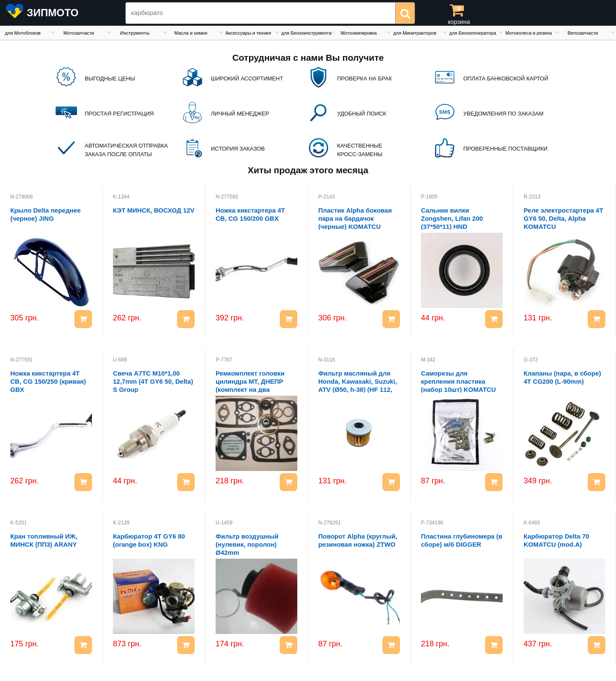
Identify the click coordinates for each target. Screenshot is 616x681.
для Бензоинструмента (307, 33)
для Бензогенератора (473, 33)
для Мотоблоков (22, 33)
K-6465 (532, 523)
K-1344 (121, 197)
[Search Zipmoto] (261, 13)
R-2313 (532, 197)
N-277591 (22, 360)
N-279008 (22, 197)
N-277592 (227, 197)
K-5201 (19, 523)
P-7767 (224, 360)
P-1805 (429, 197)
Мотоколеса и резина (529, 33)
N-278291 (330, 523)
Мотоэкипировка (359, 33)
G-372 (531, 360)
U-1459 (224, 523)
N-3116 (327, 360)
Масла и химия (191, 33)
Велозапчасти (583, 33)
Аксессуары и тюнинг (249, 33)
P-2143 (327, 197)
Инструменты (135, 33)
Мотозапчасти (79, 33)
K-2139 (121, 523)
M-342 (428, 360)
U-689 (120, 360)
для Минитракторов (415, 33)
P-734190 (432, 523)
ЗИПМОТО (53, 13)
